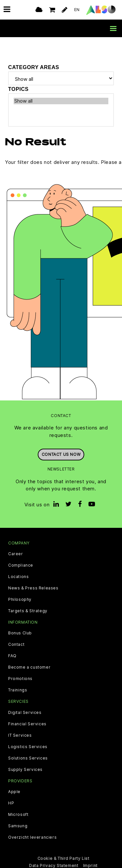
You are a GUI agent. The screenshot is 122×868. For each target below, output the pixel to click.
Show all (61, 101)
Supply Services (25, 769)
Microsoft (18, 814)
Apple (14, 791)
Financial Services (27, 724)
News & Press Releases (33, 588)
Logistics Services (28, 746)
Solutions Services (28, 758)
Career (16, 554)
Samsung (18, 826)
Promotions (20, 679)
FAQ (12, 656)
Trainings (18, 690)
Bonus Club (20, 633)
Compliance (21, 565)
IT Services (20, 735)
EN (77, 10)
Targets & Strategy (28, 611)
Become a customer (29, 667)
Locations (18, 577)
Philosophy (20, 600)
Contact (16, 644)
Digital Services (25, 712)
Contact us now (61, 454)
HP (11, 803)
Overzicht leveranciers (32, 837)
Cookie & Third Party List (63, 858)
